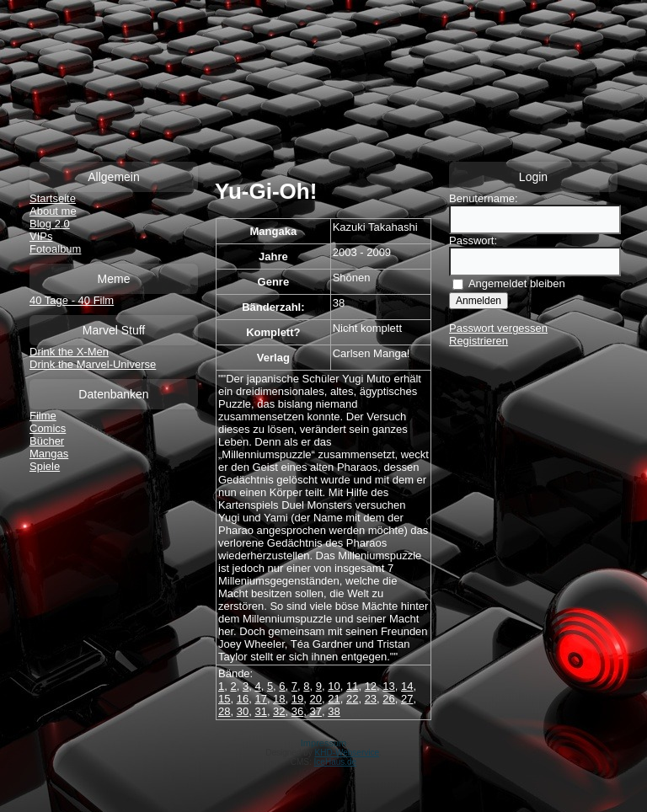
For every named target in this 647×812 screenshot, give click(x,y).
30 (243, 711)
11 (352, 686)
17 (260, 699)
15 (224, 699)
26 (388, 699)
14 (407, 686)
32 (279, 711)
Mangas (49, 454)
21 (334, 699)
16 (243, 699)
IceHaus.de (336, 762)
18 (279, 699)
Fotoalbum (55, 249)
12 (371, 686)
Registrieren (479, 341)
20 (316, 699)
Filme (43, 416)
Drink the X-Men (69, 352)
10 (334, 686)
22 (352, 699)
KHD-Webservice (348, 753)
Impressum (323, 743)
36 (297, 711)
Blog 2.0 (50, 224)
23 (371, 699)
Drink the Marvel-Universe (93, 364)
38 (334, 711)
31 (260, 711)
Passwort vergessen (498, 328)
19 (297, 699)
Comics (48, 428)
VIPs (41, 236)
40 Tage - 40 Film (72, 300)
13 (388, 686)
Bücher (47, 441)
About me (53, 211)
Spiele (45, 466)
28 (224, 711)
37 (316, 711)
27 (407, 699)
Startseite (53, 198)
